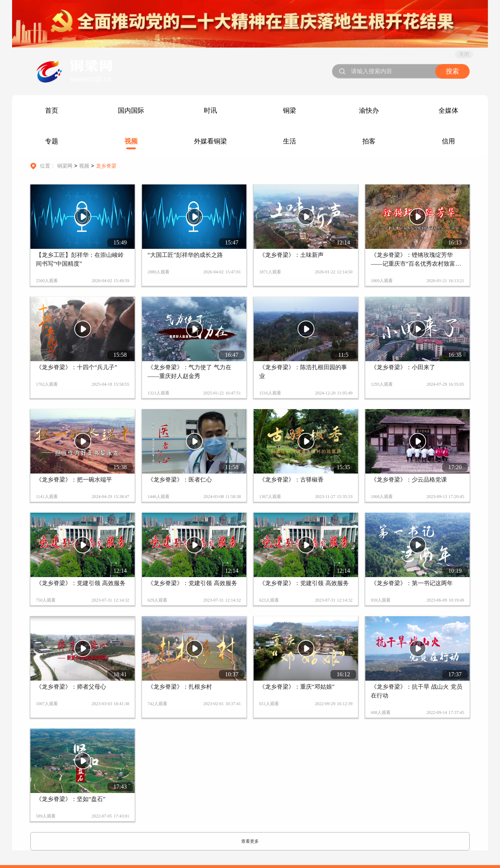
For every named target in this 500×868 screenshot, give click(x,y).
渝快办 (369, 111)
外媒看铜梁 (210, 141)
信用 (448, 141)
